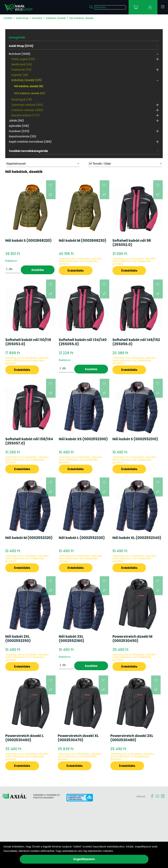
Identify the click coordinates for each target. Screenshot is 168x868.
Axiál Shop (22, 18)
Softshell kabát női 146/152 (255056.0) (136, 342)
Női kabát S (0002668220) (28, 241)
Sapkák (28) (20, 75)
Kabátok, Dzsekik (56, 18)
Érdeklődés (76, 271)
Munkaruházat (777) (25, 115)
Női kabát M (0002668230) (83, 241)
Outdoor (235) (19, 131)
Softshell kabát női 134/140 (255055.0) (83, 342)
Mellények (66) (22, 64)
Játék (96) (16, 121)
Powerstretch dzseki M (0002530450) (132, 639)
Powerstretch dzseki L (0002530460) (25, 738)
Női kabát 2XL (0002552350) (18, 639)
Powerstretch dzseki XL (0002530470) (78, 738)
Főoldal (8, 18)
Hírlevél (141, 797)
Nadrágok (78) (22, 100)
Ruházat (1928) (20, 54)
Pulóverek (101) (21, 70)
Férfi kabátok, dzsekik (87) (30, 93)
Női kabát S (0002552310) (135, 439)
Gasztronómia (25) (23, 136)
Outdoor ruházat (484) (27, 110)
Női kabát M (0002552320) (29, 538)
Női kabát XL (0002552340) (137, 538)
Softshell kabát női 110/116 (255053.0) (28, 342)
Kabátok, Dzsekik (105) (27, 80)
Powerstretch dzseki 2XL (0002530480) (132, 738)
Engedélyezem (84, 859)
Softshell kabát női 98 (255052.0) (132, 243)
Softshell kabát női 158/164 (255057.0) (29, 441)
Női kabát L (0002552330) (82, 538)
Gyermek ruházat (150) (27, 105)
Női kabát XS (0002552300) (83, 439)
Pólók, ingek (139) (23, 59)
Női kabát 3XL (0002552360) (72, 639)
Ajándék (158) (19, 126)
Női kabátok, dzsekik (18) (29, 86)
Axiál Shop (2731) (21, 46)
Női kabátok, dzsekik (81, 18)
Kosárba (38, 270)
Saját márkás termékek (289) (30, 142)
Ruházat (37, 18)
